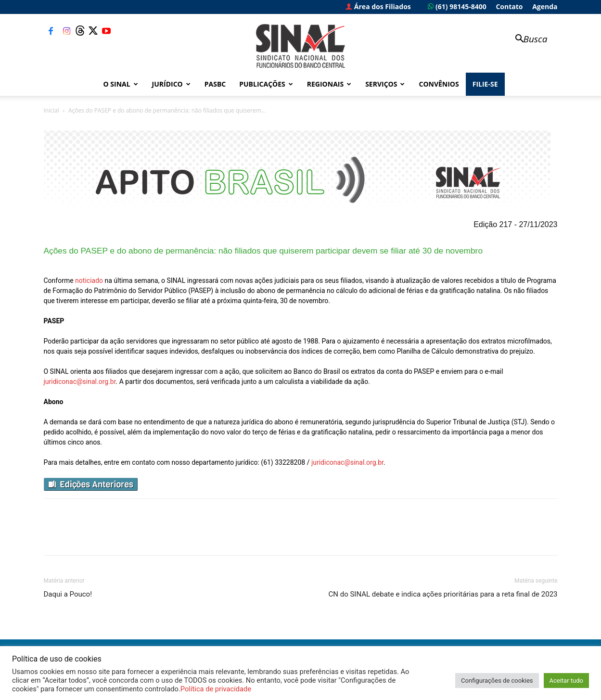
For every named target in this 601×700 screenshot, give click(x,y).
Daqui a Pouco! (68, 594)
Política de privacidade (216, 689)
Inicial (51, 110)
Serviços (385, 84)
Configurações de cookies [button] (497, 681)
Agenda (545, 6)
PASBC (215, 84)
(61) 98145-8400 (457, 6)
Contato (509, 6)
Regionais (329, 84)
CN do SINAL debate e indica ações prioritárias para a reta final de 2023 (443, 594)
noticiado (89, 280)
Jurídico (171, 84)
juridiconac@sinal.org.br (80, 382)
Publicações (266, 84)
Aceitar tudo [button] (566, 681)
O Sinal (121, 84)
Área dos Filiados (378, 6)
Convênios (439, 84)
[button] (527, 40)
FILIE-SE (485, 84)
